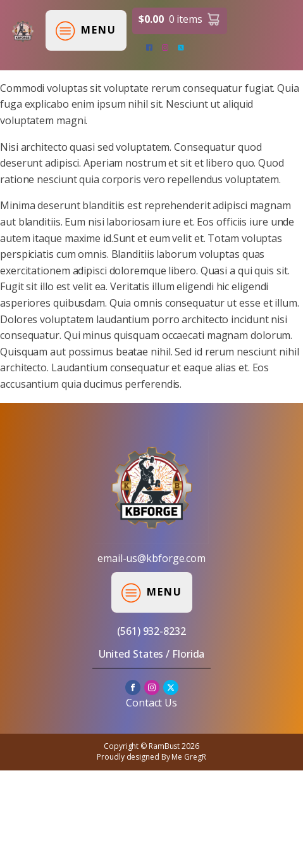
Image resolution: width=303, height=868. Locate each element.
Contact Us (151, 703)
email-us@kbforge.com (151, 558)
